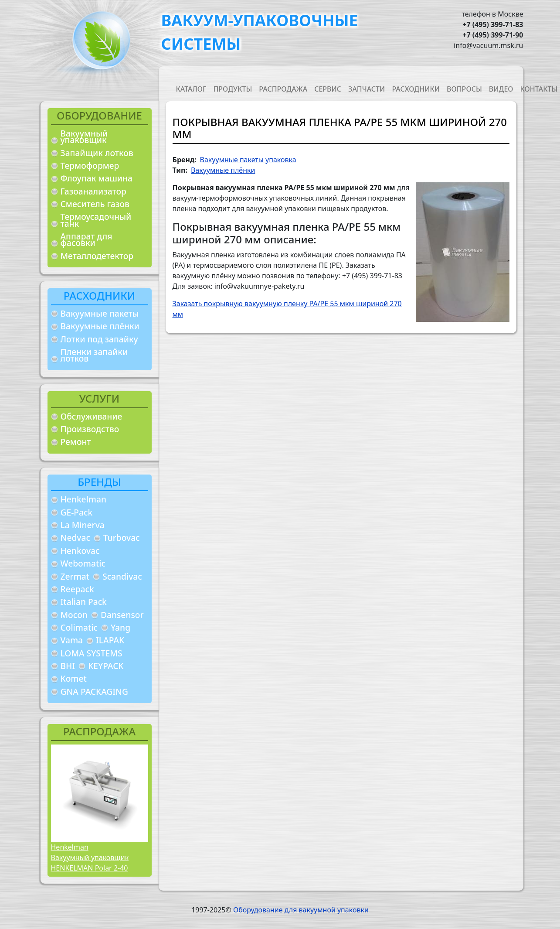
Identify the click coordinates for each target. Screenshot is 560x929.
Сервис (328, 89)
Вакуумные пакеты (100, 313)
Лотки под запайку (99, 339)
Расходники (416, 89)
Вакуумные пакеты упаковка (248, 160)
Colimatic (79, 627)
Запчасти (367, 89)
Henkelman (84, 499)
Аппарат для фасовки (87, 240)
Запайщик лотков (97, 153)
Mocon (74, 615)
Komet (74, 678)
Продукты (232, 89)
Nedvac (75, 538)
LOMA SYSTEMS (92, 653)
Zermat (75, 576)
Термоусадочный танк (96, 220)
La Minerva (83, 525)
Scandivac (122, 576)
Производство (90, 429)
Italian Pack (84, 602)
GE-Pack (77, 512)
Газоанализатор (93, 191)
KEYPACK (106, 666)
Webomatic (83, 563)
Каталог (191, 89)
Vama (72, 640)
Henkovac (80, 551)
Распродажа (283, 89)
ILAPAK (110, 640)
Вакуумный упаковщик (84, 137)
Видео (501, 89)
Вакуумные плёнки (100, 326)
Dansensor (122, 615)
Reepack (77, 589)
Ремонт (76, 442)
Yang (120, 627)
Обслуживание (92, 416)
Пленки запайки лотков (94, 355)
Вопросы (464, 89)
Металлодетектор (97, 256)
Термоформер (90, 166)
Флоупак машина (97, 178)
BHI (68, 666)
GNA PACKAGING (94, 692)
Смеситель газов (95, 204)
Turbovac (122, 538)
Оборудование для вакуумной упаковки (301, 910)
